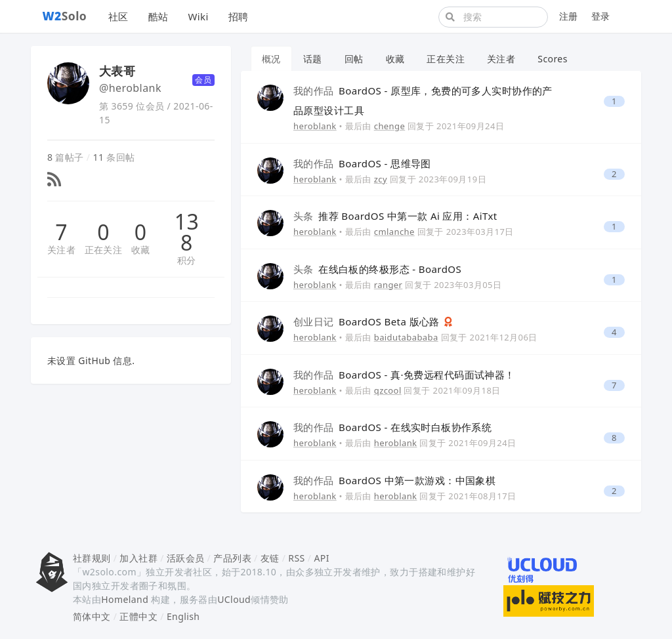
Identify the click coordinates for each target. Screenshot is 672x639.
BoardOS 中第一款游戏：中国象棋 (394, 480)
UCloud (234, 599)
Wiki (198, 16)
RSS (296, 558)
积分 (187, 260)
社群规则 (92, 558)
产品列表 (232, 558)
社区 (118, 16)
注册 (569, 16)
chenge (390, 126)
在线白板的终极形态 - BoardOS (377, 269)
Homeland (125, 599)
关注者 (61, 250)
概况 (271, 59)
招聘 (239, 16)
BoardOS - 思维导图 (362, 163)
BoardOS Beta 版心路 (368, 321)
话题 (313, 59)
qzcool (388, 390)
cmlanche (394, 232)
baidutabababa (406, 337)
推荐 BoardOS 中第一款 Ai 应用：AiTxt (395, 216)
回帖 (354, 59)
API (321, 558)
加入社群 (138, 558)
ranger (388, 285)
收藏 (141, 250)
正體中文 (138, 616)
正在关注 (104, 250)
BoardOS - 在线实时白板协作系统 (392, 427)
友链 (270, 558)
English (183, 616)
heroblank (315, 126)
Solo (65, 16)
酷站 (158, 16)
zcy (381, 179)
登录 (601, 16)
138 (187, 232)
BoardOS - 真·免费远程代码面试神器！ (404, 375)
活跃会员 (186, 558)
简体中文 (92, 616)
